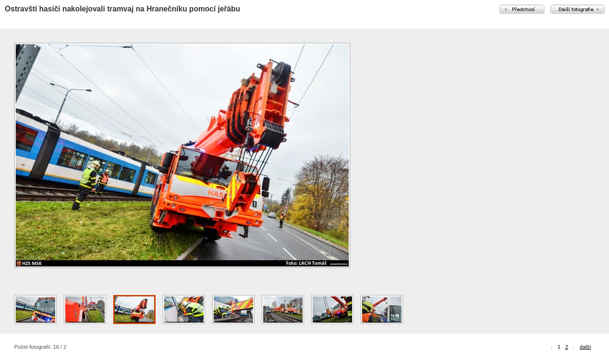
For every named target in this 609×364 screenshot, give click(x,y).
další (585, 347)
